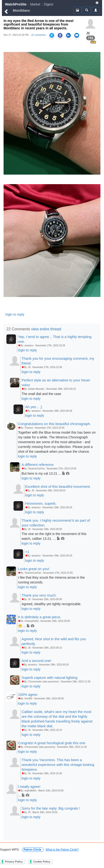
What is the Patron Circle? (62, 850)
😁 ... (26, 626)
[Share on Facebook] (60, 35)
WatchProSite (16, 4)
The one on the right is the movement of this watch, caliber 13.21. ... (54, 536)
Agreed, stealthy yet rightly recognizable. (52, 604)
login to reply (15, 314)
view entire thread (46, 329)
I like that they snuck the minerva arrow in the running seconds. (51, 580)
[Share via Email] (77, 35)
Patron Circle (33, 850)
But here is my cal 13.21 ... (46, 473)
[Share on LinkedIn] (68, 35)
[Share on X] (52, 35)
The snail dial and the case (41, 394)
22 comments (38, 35)
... (24, 795)
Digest (49, 4)
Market (35, 4)
